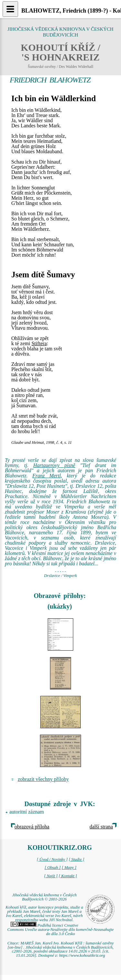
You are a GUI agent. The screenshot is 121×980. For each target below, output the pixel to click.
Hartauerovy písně (54, 465)
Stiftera (39, 343)
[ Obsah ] (53, 868)
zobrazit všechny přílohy (43, 779)
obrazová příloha (32, 827)
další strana (101, 827)
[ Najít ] (51, 876)
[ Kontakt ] (68, 876)
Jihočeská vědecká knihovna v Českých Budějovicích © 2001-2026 (45, 897)
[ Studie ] (76, 859)
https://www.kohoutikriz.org (82, 955)
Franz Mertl (46, 476)
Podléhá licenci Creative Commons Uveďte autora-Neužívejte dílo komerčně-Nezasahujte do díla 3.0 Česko (61, 930)
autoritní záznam (27, 812)
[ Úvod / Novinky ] (52, 859)
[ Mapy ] (69, 868)
